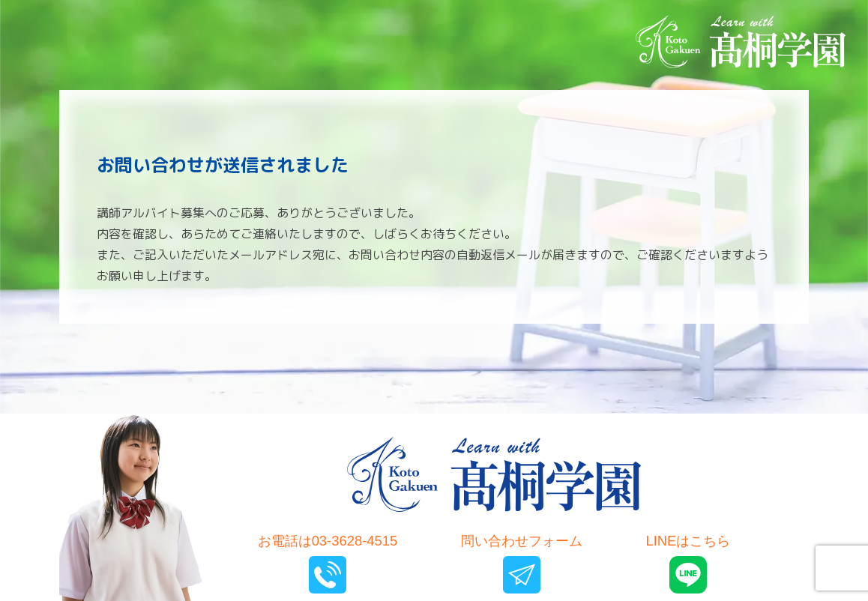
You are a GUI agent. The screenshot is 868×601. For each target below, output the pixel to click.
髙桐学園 (494, 474)
